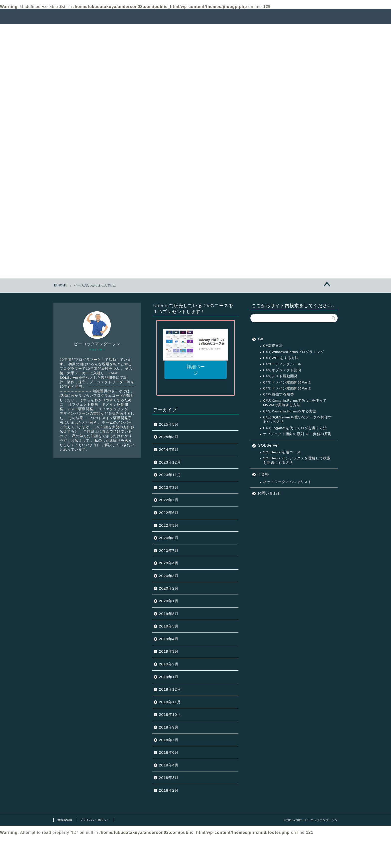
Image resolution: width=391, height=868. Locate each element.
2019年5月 (169, 626)
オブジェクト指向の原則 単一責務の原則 (297, 434)
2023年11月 (170, 475)
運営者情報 (65, 820)
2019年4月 (169, 639)
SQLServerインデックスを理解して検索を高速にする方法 (297, 460)
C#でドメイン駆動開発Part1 (287, 382)
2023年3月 (169, 487)
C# (76, 257)
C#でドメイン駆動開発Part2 (287, 388)
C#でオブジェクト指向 (282, 370)
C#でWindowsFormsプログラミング (294, 352)
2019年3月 (169, 651)
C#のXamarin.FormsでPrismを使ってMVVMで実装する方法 (295, 403)
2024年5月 (169, 449)
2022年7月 (169, 500)
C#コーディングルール (282, 364)
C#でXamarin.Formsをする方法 (290, 411)
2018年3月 (169, 778)
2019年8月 (169, 614)
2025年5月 (169, 424)
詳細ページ (195, 370)
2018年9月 (169, 727)
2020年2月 (169, 588)
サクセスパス (223, 17)
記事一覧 (192, 17)
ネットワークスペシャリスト (287, 482)
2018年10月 (170, 714)
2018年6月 (169, 752)
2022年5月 (169, 525)
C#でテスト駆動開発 (280, 376)
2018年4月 (169, 765)
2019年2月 (169, 664)
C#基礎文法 (273, 346)
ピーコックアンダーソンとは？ (273, 17)
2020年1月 (169, 601)
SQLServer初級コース (282, 452)
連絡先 (317, 17)
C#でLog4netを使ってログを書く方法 (295, 428)
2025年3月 (169, 437)
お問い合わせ (269, 493)
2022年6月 (169, 513)
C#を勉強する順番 (279, 394)
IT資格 (80, 250)
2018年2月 (169, 790)
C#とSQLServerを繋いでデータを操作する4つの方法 (297, 420)
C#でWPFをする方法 (281, 358)
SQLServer (84, 262)
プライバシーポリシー (95, 820)
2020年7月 (169, 551)
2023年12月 (170, 462)
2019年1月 (169, 677)
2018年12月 (170, 689)
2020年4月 (169, 563)
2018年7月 (169, 740)
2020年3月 (169, 576)
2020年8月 (169, 538)
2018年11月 (170, 702)
